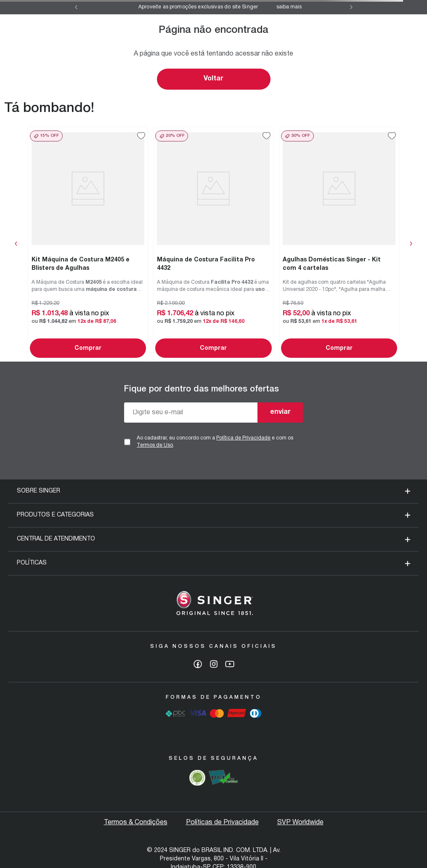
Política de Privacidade (243, 438)
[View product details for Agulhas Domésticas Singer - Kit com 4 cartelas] (339, 244)
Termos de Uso (155, 445)
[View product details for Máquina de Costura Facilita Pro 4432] (213, 244)
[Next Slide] (351, 7)
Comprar (88, 348)
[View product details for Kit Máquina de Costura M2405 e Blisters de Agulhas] (88, 244)
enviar (280, 412)
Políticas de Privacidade (222, 823)
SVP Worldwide (300, 823)
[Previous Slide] (76, 7)
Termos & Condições (136, 823)
